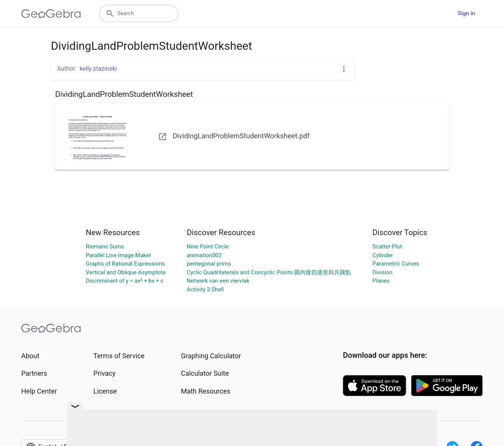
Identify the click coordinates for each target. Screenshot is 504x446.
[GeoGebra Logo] (51, 14)
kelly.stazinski (98, 69)
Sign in (466, 13)
